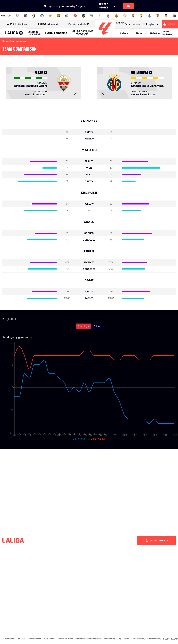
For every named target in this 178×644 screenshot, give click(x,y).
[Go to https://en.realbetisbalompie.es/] (125, 16)
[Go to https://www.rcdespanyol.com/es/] (108, 16)
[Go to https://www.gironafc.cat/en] (75, 16)
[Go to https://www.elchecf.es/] (50, 16)
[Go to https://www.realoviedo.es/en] (141, 16)
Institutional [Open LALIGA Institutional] (17, 24)
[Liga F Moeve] (56, 33)
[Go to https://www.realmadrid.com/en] (133, 16)
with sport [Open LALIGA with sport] (48, 24)
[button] (14, 33)
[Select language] (151, 24)
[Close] (75, 94)
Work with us (49, 639)
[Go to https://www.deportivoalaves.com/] (42, 16)
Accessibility (110, 639)
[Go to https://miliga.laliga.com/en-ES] (170, 24)
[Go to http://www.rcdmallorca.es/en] (116, 16)
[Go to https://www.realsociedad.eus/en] (150, 16)
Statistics (155, 33)
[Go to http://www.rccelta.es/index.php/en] (100, 16)
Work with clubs (65, 639)
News (139, 33)
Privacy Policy (138, 639)
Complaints (9, 639)
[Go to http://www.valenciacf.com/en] (166, 16)
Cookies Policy (154, 639)
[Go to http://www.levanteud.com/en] (83, 16)
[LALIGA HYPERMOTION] (35, 33)
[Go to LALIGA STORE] (136, 24)
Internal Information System (88, 639)
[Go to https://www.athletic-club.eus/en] (17, 16)
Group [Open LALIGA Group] (124, 24)
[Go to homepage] (105, 36)
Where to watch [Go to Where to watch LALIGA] (78, 24)
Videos (124, 33)
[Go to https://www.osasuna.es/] (34, 16)
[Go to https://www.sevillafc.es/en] (158, 16)
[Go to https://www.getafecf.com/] (67, 16)
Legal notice (124, 639)
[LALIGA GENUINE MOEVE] (82, 33)
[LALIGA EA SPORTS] (14, 33)
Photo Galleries (167, 33)
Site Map (21, 639)
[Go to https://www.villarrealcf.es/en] (174, 16)
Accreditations (34, 639)
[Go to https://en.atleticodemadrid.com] (26, 16)
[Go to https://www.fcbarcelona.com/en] (59, 16)
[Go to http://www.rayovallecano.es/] (92, 16)
